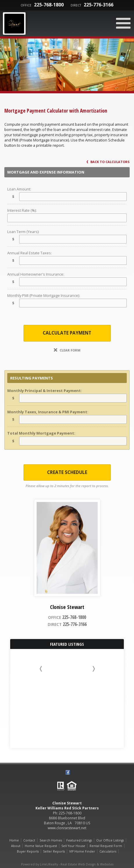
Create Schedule (67, 472)
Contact (29, 840)
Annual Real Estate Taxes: (30, 253)
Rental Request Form (106, 846)
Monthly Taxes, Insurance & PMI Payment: (48, 412)
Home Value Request (41, 846)
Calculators (108, 851)
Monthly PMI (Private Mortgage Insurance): (44, 295)
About (16, 846)
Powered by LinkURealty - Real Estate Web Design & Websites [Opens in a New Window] (67, 864)
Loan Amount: (19, 189)
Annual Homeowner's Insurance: (36, 274)
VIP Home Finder (82, 851)
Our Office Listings (110, 840)
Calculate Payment (67, 333)
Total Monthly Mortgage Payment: (41, 433)
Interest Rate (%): (22, 210)
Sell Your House (73, 846)
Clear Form (67, 350)
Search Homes (51, 840)
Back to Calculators (108, 162)
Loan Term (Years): (23, 232)
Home (14, 840)
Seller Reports (54, 851)
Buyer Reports (28, 851)
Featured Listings (79, 840)
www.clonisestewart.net (67, 828)
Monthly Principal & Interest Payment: (45, 391)
